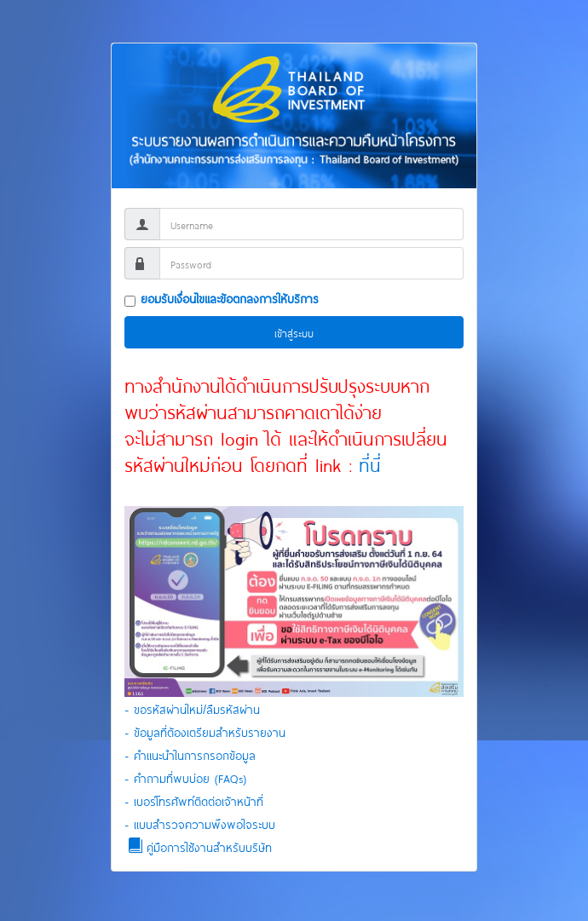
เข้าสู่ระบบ (294, 332)
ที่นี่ (366, 463)
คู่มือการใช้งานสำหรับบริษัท (198, 846)
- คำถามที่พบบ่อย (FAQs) (185, 777)
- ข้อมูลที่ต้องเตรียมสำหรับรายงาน (205, 731)
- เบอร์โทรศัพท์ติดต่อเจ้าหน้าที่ (194, 800)
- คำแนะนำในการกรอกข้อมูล (190, 754)
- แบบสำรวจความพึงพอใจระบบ (200, 823)
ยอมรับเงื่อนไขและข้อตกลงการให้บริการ (230, 298)
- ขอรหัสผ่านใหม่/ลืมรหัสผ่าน (192, 708)
